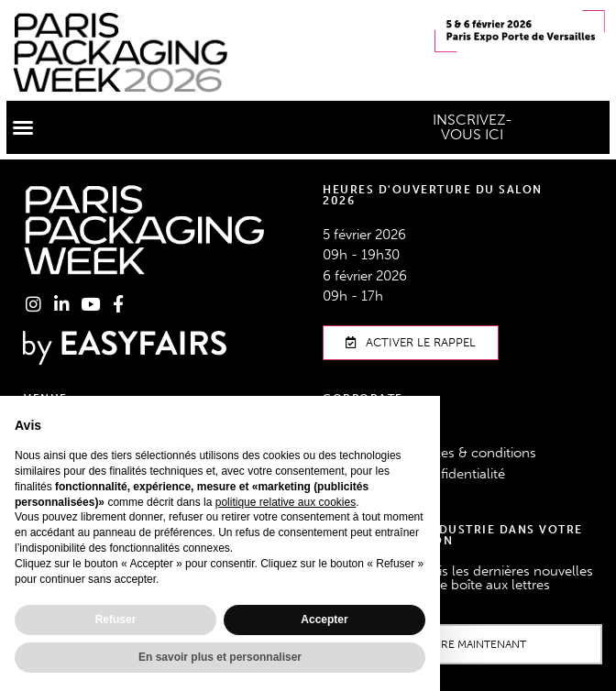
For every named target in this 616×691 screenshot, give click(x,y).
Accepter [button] (324, 620)
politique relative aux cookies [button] (286, 502)
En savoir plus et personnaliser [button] (220, 657)
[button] (23, 127)
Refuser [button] (116, 620)
